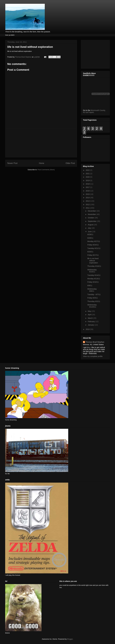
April (90, 315)
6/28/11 (90, 238)
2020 (88, 177)
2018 (88, 184)
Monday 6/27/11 (94, 241)
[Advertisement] (41, 143)
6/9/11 (90, 286)
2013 (88, 201)
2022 (88, 170)
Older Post (70, 163)
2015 (88, 194)
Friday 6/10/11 (93, 282)
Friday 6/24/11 (93, 245)
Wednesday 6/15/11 (92, 271)
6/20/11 (90, 252)
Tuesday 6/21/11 (94, 248)
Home (42, 163)
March (90, 318)
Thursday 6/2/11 (94, 301)
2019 (88, 180)
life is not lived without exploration (93, 261)
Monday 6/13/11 (94, 279)
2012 (88, 205)
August (91, 225)
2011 (88, 208)
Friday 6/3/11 (93, 298)
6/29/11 (90, 234)
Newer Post (12, 163)
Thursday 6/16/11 (94, 266)
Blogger (70, 639)
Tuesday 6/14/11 (94, 275)
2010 (88, 329)
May (90, 311)
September (92, 221)
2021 (88, 174)
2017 (88, 187)
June (90, 232)
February (92, 321)
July (90, 228)
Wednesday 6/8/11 (92, 290)
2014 (88, 198)
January (91, 325)
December (92, 211)
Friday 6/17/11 (93, 255)
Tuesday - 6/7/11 (94, 294)
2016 (88, 191)
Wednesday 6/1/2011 (92, 306)
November (92, 214)
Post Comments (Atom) (46, 170)
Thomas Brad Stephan (95, 342)
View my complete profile (93, 356)
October (91, 218)
